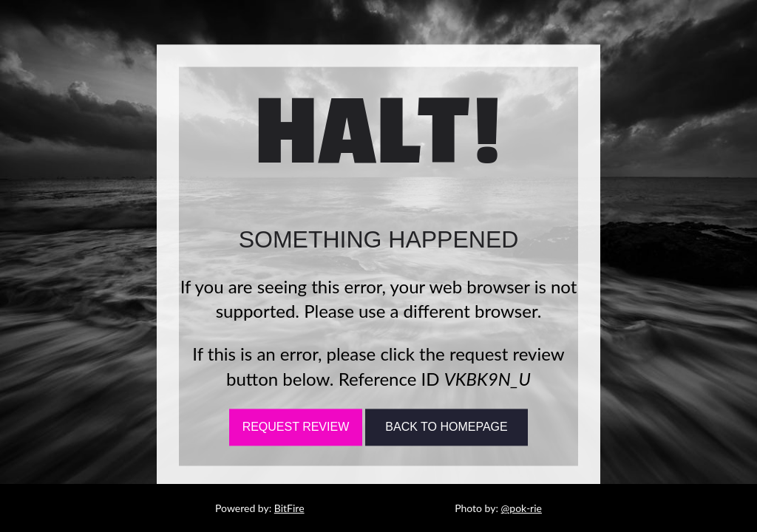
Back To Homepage (446, 427)
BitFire (289, 508)
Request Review (296, 427)
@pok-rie (522, 508)
